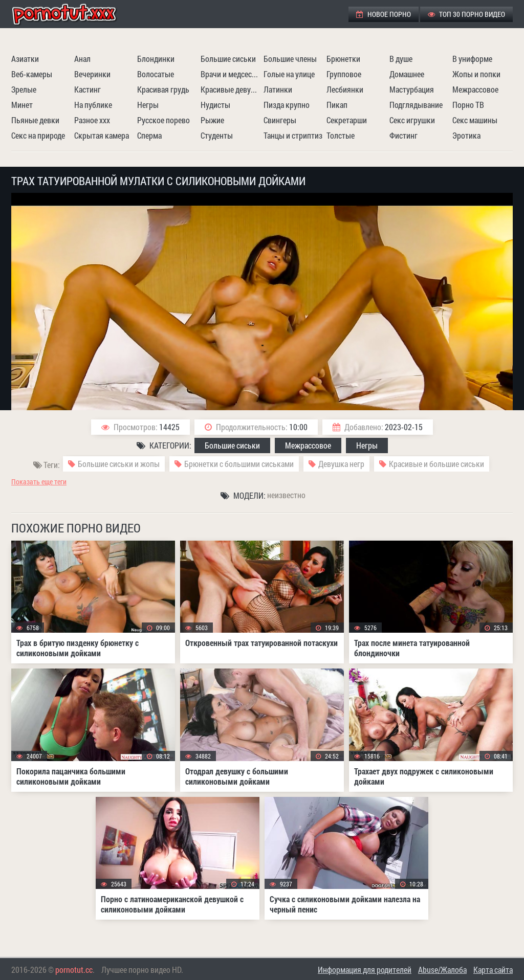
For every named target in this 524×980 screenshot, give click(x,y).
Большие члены (290, 59)
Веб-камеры (32, 74)
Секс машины (475, 120)
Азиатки (25, 59)
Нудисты (215, 105)
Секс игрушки (412, 120)
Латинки (278, 89)
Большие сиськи (228, 59)
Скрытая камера (102, 135)
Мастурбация (412, 89)
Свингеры (280, 120)
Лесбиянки (345, 89)
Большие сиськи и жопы (119, 464)
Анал (82, 59)
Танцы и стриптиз (293, 135)
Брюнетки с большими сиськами (239, 464)
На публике (93, 105)
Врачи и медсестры (231, 74)
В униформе (472, 59)
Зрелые (24, 89)
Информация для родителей (365, 970)
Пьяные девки (35, 120)
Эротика (466, 135)
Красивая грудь (163, 89)
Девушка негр (341, 464)
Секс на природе (38, 135)
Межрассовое (475, 89)
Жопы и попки (476, 74)
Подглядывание (416, 105)
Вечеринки (92, 74)
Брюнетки (343, 59)
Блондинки (156, 59)
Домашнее (407, 74)
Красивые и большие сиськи (436, 464)
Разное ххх (92, 120)
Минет (22, 105)
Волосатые (156, 74)
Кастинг (88, 89)
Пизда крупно (287, 105)
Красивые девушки (231, 89)
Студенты (217, 135)
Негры (148, 105)
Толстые (341, 135)
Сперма (149, 135)
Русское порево (163, 120)
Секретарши (347, 120)
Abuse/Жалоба (442, 970)
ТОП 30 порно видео (466, 14)
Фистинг (403, 135)
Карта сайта (493, 970)
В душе (401, 59)
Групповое (344, 74)
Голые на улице (289, 74)
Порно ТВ (468, 105)
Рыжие (212, 120)
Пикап (337, 105)
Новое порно (384, 14)
